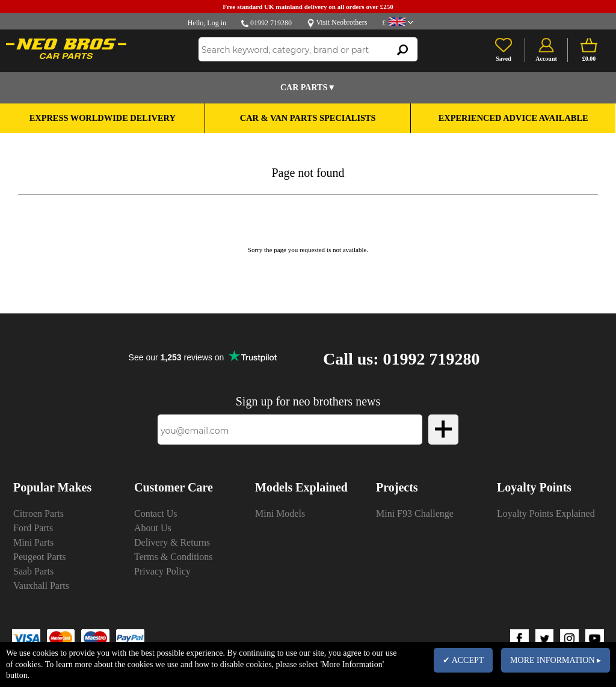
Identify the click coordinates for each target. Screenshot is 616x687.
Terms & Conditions (173, 557)
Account (546, 59)
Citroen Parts (38, 513)
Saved (504, 59)
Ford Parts (33, 528)
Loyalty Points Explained (546, 513)
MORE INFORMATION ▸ (556, 660)
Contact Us (156, 513)
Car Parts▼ (308, 88)
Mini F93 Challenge (415, 513)
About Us (153, 528)
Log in (217, 23)
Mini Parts (33, 542)
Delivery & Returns (172, 542)
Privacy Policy (162, 571)
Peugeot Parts (40, 557)
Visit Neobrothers (341, 22)
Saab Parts (33, 571)
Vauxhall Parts (41, 586)
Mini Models (280, 513)
